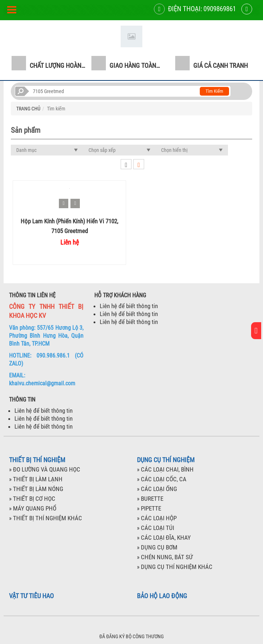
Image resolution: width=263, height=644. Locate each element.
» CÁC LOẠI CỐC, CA (162, 479)
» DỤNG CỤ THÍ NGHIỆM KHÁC (175, 567)
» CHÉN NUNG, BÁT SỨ (165, 557)
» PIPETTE (149, 508)
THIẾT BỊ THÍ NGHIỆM (37, 460)
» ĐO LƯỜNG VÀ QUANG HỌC (45, 469)
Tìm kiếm (214, 91)
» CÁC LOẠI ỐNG (157, 489)
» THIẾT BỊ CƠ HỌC (32, 499)
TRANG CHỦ (28, 109)
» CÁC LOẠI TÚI (156, 528)
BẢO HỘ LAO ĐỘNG (162, 596)
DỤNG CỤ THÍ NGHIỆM (166, 460)
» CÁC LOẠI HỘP (157, 518)
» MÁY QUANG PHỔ (33, 508)
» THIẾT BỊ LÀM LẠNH (36, 479)
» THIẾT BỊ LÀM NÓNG (36, 489)
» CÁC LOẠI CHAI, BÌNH (165, 469)
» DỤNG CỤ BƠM (157, 547)
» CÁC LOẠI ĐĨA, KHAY (164, 538)
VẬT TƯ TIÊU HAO (31, 596)
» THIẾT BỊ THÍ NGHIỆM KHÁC (46, 518)
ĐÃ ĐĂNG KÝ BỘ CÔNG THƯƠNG (131, 636)
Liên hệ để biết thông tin (129, 306)
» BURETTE (150, 499)
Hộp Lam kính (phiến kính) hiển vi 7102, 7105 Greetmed (69, 226)
